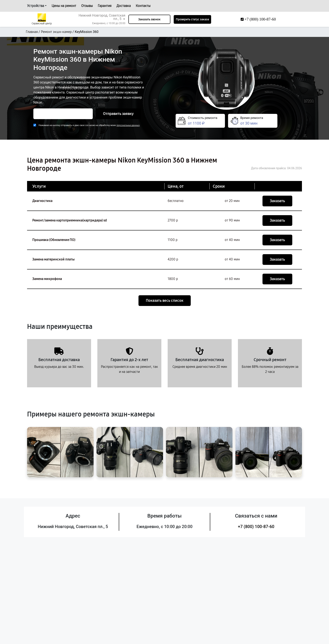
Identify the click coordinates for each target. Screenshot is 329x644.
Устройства (36, 6)
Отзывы (87, 6)
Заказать (277, 201)
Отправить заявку (118, 114)
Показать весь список (165, 301)
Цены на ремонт (64, 6)
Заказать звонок (149, 19)
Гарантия (105, 6)
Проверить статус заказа (192, 19)
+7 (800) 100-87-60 (256, 527)
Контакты (143, 6)
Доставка (124, 6)
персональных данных (128, 125)
